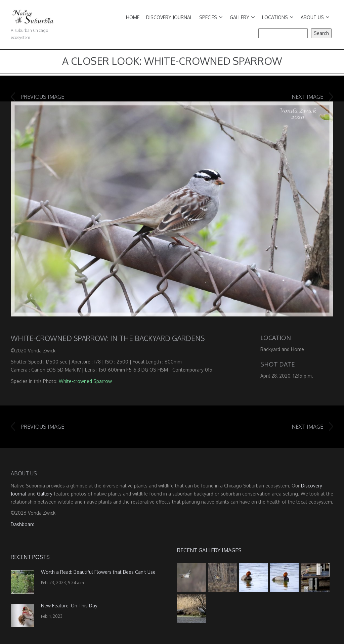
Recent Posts (30, 557)
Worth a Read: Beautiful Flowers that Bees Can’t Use (98, 572)
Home (133, 17)
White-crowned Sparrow (85, 381)
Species (211, 17)
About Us (315, 17)
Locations (278, 17)
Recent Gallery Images (209, 550)
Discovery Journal (169, 17)
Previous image (42, 97)
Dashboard (23, 524)
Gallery (242, 17)
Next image (307, 97)
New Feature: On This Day (69, 606)
